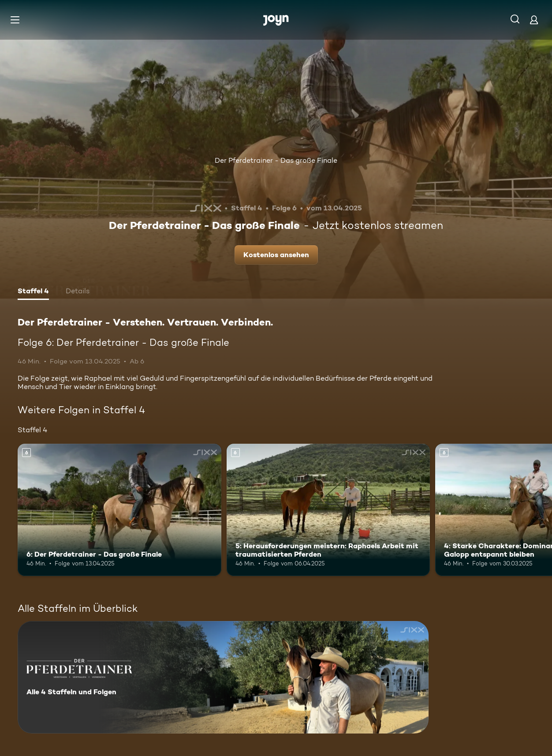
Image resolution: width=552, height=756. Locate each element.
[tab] (33, 292)
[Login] (534, 20)
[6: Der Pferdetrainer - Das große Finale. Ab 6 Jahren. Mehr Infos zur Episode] (119, 510)
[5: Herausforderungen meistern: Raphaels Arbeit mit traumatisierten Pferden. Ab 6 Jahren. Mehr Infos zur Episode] (328, 510)
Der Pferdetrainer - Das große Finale (276, 160)
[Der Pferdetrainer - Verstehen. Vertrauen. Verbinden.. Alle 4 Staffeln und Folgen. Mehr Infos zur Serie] (223, 677)
